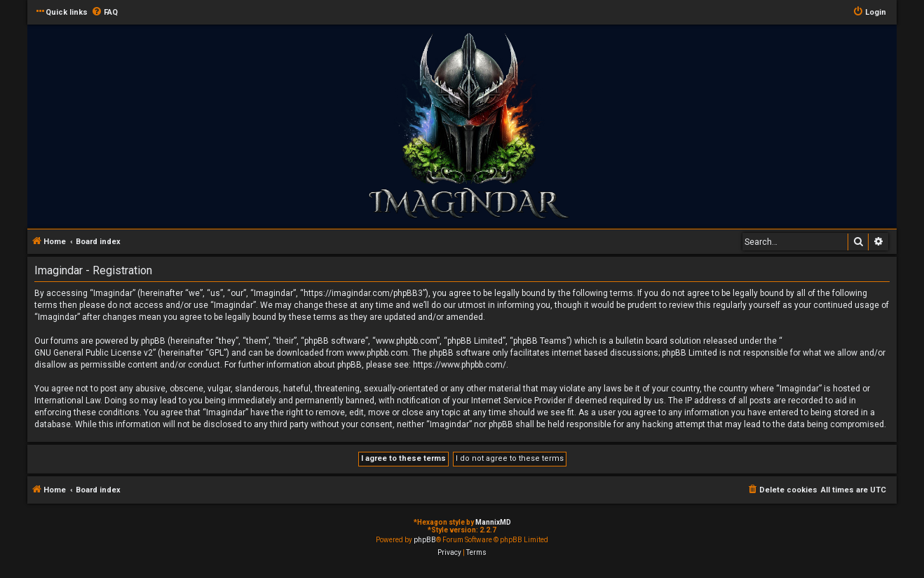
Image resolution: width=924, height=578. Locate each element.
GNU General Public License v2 (94, 353)
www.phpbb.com (377, 353)
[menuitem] (104, 13)
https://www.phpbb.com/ (460, 365)
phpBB (425, 540)
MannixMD (493, 522)
